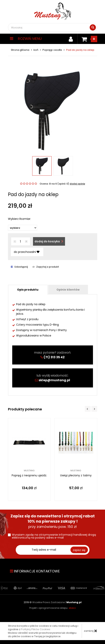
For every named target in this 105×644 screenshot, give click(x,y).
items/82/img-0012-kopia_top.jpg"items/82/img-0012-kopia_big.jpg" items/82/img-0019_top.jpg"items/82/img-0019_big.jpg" (23, 228)
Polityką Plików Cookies (36, 629)
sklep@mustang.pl (54, 380)
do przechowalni (27, 252)
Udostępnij (19, 267)
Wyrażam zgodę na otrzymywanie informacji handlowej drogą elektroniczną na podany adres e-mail (54, 536)
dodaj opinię (77, 184)
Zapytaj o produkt (46, 267)
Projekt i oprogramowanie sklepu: (52, 608)
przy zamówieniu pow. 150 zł (53, 521)
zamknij (91, 631)
